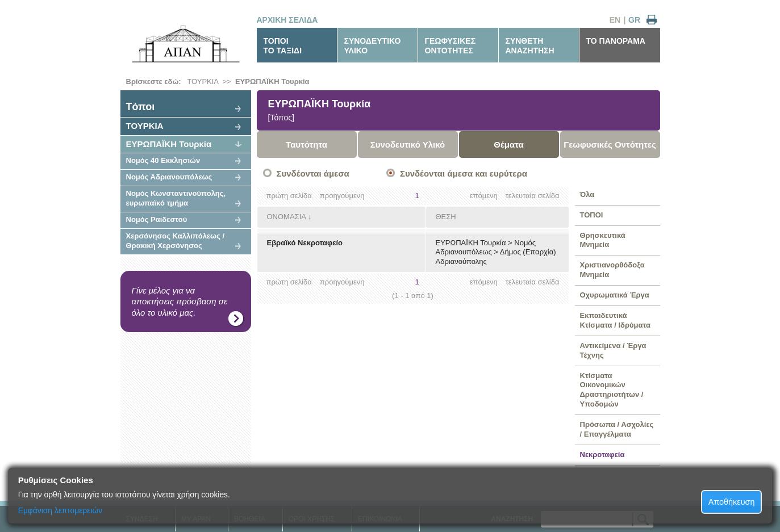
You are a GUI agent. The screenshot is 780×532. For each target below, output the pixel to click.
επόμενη (484, 196)
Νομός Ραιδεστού (157, 219)
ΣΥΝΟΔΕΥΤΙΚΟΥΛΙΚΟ (373, 46)
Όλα (587, 194)
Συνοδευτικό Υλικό (408, 144)
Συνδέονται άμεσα (313, 173)
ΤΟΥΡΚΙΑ (203, 81)
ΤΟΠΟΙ (592, 215)
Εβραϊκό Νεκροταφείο (305, 243)
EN (615, 20)
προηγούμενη (342, 196)
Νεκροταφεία (602, 454)
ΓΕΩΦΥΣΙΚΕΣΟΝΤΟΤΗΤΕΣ (451, 46)
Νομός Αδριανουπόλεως (169, 177)
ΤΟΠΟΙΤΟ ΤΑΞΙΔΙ (283, 46)
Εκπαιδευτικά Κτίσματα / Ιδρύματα (615, 320)
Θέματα (508, 144)
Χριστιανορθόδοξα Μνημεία (612, 270)
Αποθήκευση (732, 502)
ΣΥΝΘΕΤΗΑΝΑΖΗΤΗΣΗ (530, 46)
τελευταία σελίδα (533, 196)
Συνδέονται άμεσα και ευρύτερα (464, 173)
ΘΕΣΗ (446, 217)
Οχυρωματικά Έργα (615, 295)
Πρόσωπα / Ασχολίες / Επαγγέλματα (617, 429)
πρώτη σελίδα (289, 196)
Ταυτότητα (306, 144)
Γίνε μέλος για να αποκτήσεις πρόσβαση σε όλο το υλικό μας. (180, 301)
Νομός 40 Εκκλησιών (163, 160)
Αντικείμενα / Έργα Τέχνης (613, 350)
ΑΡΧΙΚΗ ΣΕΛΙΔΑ (287, 20)
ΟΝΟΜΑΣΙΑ (287, 217)
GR (634, 20)
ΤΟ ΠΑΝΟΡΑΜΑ (616, 41)
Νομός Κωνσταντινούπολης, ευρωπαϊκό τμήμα (176, 198)
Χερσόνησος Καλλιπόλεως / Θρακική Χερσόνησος (176, 241)
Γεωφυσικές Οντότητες (610, 144)
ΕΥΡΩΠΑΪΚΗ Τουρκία (272, 81)
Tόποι (141, 107)
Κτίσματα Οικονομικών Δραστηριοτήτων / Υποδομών (612, 390)
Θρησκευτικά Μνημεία (603, 240)
